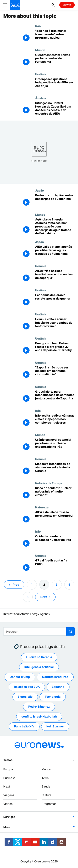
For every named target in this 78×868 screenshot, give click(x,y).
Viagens (9, 795)
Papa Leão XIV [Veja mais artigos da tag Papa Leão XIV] (24, 726)
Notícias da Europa (49, 483)
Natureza (42, 507)
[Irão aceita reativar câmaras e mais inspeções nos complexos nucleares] (55, 421)
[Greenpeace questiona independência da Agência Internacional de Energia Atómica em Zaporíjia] (55, 85)
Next (7, 786)
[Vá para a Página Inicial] (15, 5)
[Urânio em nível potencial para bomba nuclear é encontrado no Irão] (55, 445)
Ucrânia (41, 74)
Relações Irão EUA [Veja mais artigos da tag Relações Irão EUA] (27, 687)
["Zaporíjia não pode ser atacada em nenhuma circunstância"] (55, 373)
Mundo (40, 50)
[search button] (71, 631)
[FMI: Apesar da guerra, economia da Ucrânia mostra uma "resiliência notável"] (55, 300)
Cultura (46, 795)
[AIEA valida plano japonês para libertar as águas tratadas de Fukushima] (55, 252)
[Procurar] (39, 631)
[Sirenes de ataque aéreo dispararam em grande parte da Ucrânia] (55, 469)
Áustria (41, 98)
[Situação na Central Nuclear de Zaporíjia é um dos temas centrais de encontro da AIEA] (55, 108)
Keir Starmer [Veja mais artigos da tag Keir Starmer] (55, 726)
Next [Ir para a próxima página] (44, 597)
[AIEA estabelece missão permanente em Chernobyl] (55, 518)
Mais (7, 827)
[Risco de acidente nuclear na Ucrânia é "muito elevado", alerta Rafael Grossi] (55, 493)
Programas (49, 804)
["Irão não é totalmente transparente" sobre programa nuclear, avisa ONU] (55, 36)
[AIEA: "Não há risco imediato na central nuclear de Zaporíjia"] (55, 276)
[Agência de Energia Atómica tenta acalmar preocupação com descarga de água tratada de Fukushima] (55, 226)
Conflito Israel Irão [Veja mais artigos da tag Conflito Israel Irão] (55, 677)
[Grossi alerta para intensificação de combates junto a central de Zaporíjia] (55, 397)
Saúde (46, 786)
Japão (40, 190)
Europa (8, 769)
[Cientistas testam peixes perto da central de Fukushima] (55, 60)
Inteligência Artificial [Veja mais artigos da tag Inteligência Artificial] (39, 667)
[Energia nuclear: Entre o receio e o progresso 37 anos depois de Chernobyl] (55, 349)
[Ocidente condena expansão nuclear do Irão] (55, 542)
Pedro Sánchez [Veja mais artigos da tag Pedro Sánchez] (39, 706)
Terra (45, 778)
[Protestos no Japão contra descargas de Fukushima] (55, 201)
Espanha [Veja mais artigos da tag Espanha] (58, 687)
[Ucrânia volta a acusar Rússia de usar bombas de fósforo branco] (55, 325)
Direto (67, 5)
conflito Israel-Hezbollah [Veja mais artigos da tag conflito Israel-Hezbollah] (39, 716)
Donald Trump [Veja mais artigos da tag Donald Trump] (20, 677)
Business (9, 778)
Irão (38, 26)
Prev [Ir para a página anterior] (16, 584)
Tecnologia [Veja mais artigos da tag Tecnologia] (53, 697)
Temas (8, 760)
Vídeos (8, 804)
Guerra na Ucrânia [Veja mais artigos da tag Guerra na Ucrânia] (39, 657)
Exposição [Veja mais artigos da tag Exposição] (25, 697)
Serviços (9, 816)
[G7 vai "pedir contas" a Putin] (55, 566)
